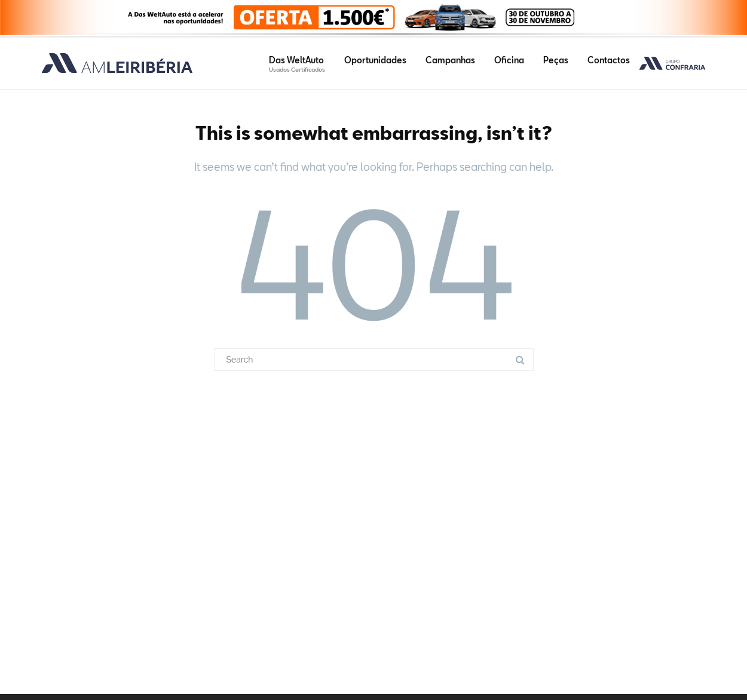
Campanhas (450, 60)
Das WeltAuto (297, 64)
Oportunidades (375, 60)
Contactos (609, 60)
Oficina (509, 60)
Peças (556, 60)
